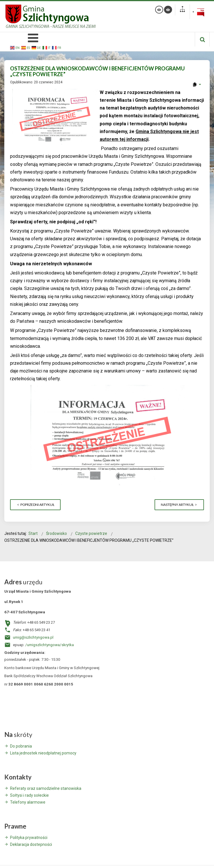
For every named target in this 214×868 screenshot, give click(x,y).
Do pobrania (21, 746)
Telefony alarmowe (28, 802)
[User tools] (197, 85)
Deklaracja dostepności (31, 844)
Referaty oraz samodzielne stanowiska (46, 788)
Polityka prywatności (29, 838)
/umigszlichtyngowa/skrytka (50, 645)
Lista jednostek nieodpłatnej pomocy (43, 753)
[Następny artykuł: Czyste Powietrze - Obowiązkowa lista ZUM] (179, 505)
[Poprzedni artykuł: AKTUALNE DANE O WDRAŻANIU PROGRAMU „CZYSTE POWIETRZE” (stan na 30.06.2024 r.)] (35, 505)
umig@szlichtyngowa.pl (33, 637)
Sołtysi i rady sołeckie (29, 795)
